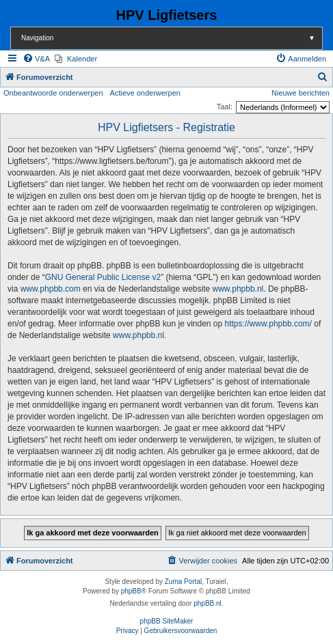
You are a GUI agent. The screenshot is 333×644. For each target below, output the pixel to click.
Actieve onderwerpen (145, 93)
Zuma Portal (183, 582)
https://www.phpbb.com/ (268, 324)
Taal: (225, 107)
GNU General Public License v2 (103, 277)
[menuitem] (36, 59)
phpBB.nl (208, 603)
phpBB (131, 591)
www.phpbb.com (51, 289)
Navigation (172, 38)
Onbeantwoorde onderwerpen (53, 93)
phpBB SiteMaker (167, 621)
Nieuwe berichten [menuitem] (301, 93)
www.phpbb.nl (238, 289)
